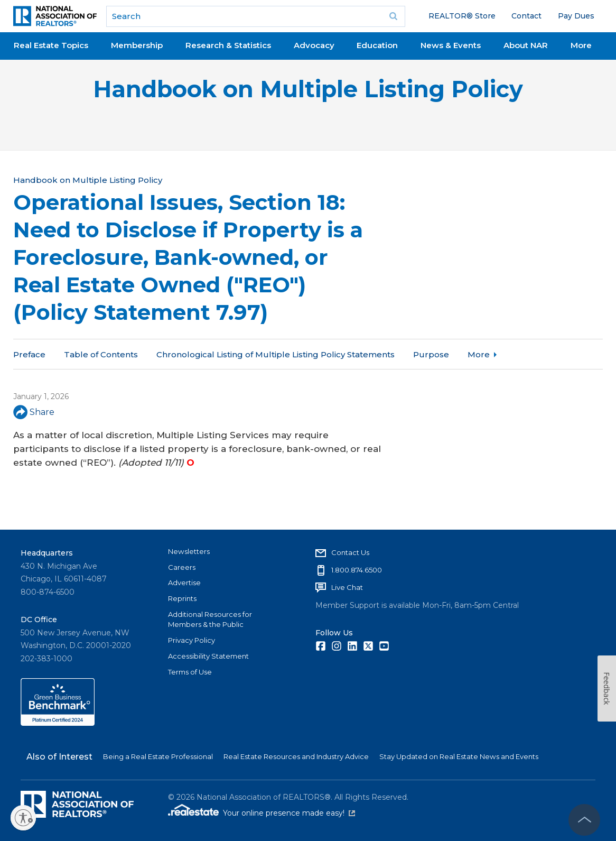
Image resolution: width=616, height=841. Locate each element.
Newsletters (189, 551)
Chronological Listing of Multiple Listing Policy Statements (276, 354)
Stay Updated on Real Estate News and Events (459, 756)
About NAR (526, 45)
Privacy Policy (192, 640)
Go (394, 16)
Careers (182, 567)
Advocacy (314, 45)
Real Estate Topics (51, 45)
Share (34, 412)
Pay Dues (576, 16)
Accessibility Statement (208, 656)
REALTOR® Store (462, 16)
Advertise (184, 583)
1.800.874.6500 (357, 570)
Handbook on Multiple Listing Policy (308, 89)
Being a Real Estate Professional (158, 756)
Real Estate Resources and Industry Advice (296, 756)
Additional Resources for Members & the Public (210, 620)
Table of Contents (101, 354)
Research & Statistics (228, 45)
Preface (29, 354)
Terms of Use (190, 672)
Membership (137, 45)
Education (377, 45)
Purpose (431, 354)
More (581, 45)
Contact (526, 16)
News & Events (451, 45)
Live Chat (347, 587)
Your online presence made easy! (289, 813)
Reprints (182, 598)
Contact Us (350, 552)
